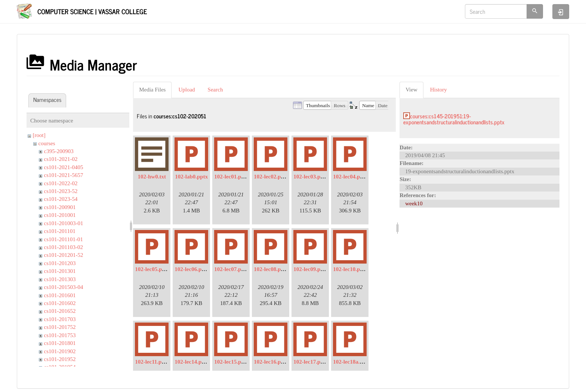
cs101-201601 (60, 295)
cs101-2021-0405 (64, 167)
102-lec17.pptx (311, 362)
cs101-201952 (60, 359)
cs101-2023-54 (61, 199)
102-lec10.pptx (350, 269)
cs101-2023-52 (61, 191)
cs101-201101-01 (64, 239)
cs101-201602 (60, 303)
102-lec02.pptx (271, 177)
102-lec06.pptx (192, 269)
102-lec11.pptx (152, 362)
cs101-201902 (60, 351)
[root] (39, 135)
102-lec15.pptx (232, 362)
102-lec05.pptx (152, 269)
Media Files (152, 90)
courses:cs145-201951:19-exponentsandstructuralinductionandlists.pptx (454, 119)
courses (47, 143)
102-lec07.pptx (232, 269)
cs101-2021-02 (61, 159)
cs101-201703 (60, 319)
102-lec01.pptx (232, 177)
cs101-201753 (60, 335)
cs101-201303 (60, 279)
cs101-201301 (60, 271)
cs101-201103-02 (64, 247)
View (411, 90)
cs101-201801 (60, 343)
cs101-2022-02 (61, 183)
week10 (414, 203)
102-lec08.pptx (271, 269)
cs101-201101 (60, 231)
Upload (186, 90)
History (439, 90)
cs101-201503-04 (64, 287)
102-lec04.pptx (350, 177)
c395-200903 (59, 151)
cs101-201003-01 (64, 223)
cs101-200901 (60, 207)
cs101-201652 (60, 311)
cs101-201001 (60, 215)
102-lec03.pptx (311, 177)
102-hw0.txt (152, 177)
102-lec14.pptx (192, 362)
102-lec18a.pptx (352, 362)
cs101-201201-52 (64, 255)
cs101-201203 (60, 263)
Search (215, 90)
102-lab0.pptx (191, 177)
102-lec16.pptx (271, 362)
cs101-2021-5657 (64, 175)
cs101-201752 (60, 327)
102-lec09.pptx (311, 269)
